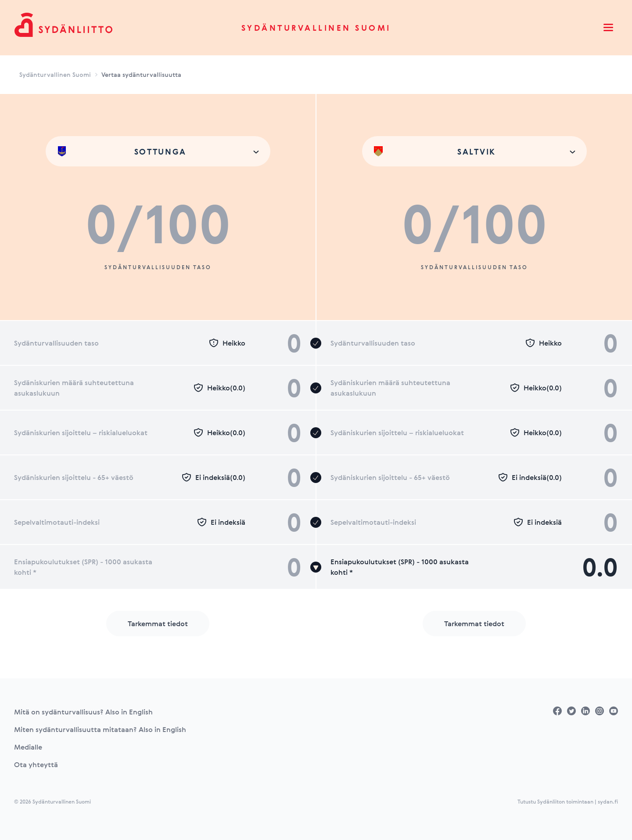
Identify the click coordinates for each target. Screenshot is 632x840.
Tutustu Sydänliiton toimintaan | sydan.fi (568, 801)
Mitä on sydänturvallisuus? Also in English (83, 712)
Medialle (28, 747)
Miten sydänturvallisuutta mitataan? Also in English (100, 729)
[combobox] (158, 151)
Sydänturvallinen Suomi (316, 28)
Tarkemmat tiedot (158, 624)
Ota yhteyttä (36, 764)
